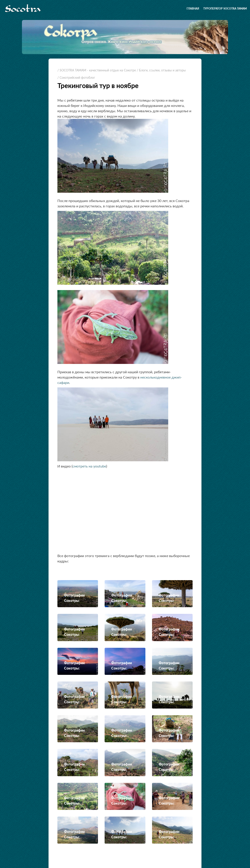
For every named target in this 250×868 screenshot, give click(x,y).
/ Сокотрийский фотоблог (76, 78)
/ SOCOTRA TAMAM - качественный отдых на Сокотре (97, 70)
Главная (193, 9)
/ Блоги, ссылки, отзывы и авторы (161, 70)
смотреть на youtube (89, 466)
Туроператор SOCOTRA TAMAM (225, 9)
